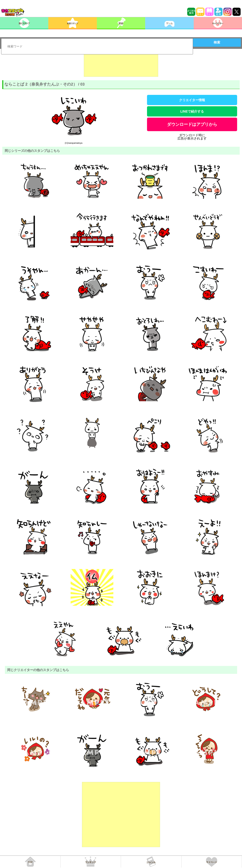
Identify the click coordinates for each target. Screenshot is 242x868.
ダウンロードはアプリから (192, 124)
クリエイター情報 (192, 100)
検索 (217, 42)
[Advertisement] (121, 65)
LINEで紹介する (192, 111)
